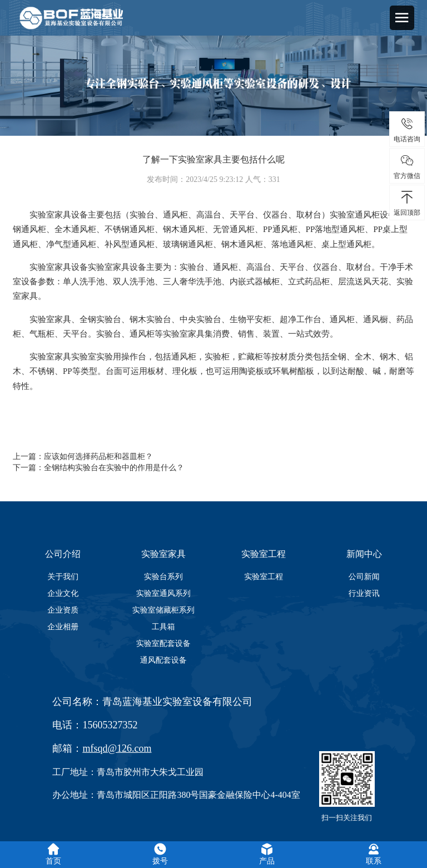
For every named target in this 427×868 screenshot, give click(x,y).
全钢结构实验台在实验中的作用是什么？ (114, 468)
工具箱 (163, 627)
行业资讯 (364, 593)
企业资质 (63, 610)
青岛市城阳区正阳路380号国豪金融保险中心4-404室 (198, 795)
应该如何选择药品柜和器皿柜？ (98, 457)
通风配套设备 (163, 660)
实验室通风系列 (163, 593)
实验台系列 (163, 576)
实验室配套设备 (163, 643)
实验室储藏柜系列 (163, 610)
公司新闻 (364, 576)
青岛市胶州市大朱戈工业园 (150, 772)
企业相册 (63, 627)
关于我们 (63, 576)
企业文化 (63, 593)
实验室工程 (264, 576)
